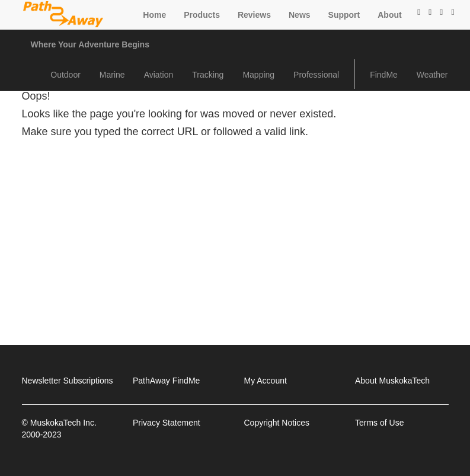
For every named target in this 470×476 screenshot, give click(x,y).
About (389, 15)
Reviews (254, 15)
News (300, 15)
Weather (432, 75)
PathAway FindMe (166, 381)
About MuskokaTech (392, 381)
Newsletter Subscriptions (68, 381)
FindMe (384, 75)
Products (202, 15)
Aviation (159, 75)
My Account (266, 381)
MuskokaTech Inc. (63, 423)
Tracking (208, 75)
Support (344, 15)
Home (154, 15)
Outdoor (65, 75)
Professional (316, 75)
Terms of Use (379, 423)
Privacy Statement (167, 423)
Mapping (258, 75)
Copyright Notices (277, 423)
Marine (112, 75)
